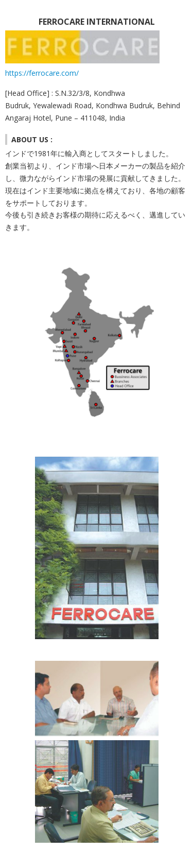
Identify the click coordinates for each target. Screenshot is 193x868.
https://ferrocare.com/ (42, 73)
